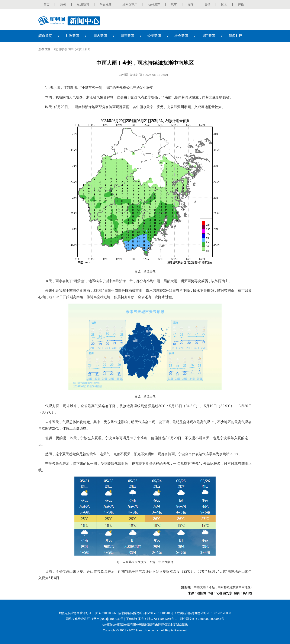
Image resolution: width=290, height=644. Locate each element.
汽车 (174, 4)
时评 (235, 36)
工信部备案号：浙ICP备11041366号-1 (151, 619)
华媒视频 (106, 4)
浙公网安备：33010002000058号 (202, 619)
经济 (154, 36)
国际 (127, 36)
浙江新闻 (84, 49)
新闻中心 (71, 49)
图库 (191, 4)
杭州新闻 (83, 4)
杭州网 (59, 49)
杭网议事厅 (130, 4)
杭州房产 (154, 4)
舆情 (207, 4)
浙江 (208, 36)
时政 (72, 36)
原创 (63, 4)
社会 (181, 36)
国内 (100, 36)
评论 (241, 4)
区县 (224, 4)
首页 (46, 4)
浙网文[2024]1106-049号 (107, 619)
